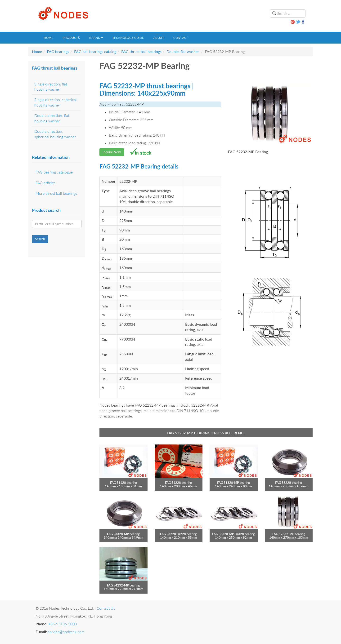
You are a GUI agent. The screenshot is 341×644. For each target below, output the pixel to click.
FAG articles (45, 183)
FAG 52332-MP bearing (289, 534)
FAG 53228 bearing (289, 483)
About (159, 38)
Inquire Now (112, 152)
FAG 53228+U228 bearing (178, 534)
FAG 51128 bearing (123, 483)
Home (49, 38)
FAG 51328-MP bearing (233, 483)
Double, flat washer (183, 51)
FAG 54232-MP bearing (123, 585)
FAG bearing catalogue (54, 172)
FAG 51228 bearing (178, 483)
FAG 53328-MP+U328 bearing (233, 534)
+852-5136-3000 (63, 624)
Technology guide (128, 38)
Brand (96, 38)
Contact (181, 38)
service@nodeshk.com (66, 632)
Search (40, 239)
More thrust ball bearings (56, 193)
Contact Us (106, 608)
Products (71, 38)
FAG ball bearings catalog (95, 51)
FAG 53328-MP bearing (123, 534)
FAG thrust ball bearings (141, 51)
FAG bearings (58, 51)
